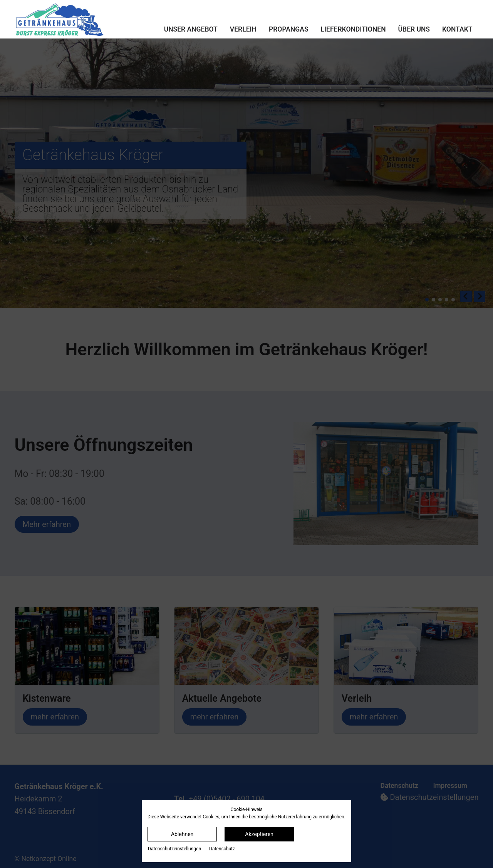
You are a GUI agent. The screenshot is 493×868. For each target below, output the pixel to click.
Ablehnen (182, 834)
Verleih (243, 29)
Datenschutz (222, 849)
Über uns (414, 29)
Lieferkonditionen (353, 29)
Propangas (289, 29)
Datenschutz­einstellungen (174, 849)
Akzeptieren (259, 834)
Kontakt (457, 29)
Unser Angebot (191, 29)
